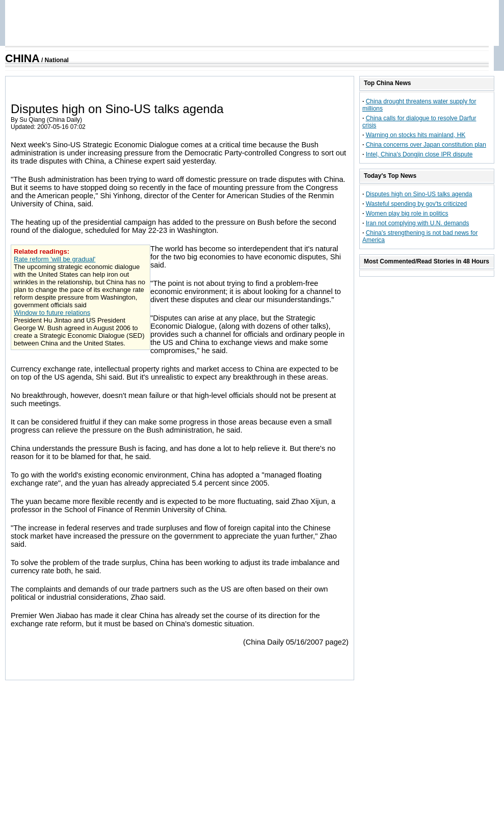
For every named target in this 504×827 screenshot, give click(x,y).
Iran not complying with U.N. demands (418, 223)
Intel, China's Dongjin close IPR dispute (419, 154)
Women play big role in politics (407, 214)
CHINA (22, 59)
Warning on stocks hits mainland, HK (416, 135)
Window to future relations (52, 313)
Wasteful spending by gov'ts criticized (417, 204)
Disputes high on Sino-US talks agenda (419, 194)
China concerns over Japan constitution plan (426, 145)
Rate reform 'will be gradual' (55, 259)
